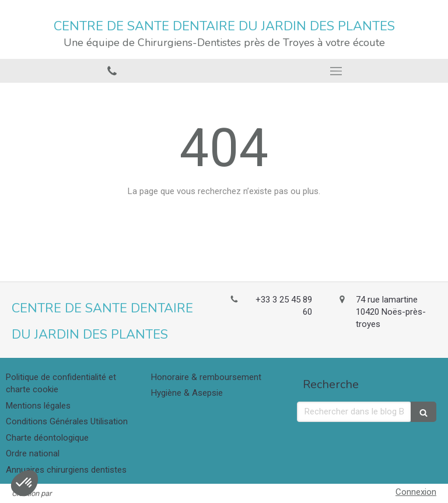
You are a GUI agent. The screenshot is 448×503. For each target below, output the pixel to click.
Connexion (416, 492)
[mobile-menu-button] (336, 71)
